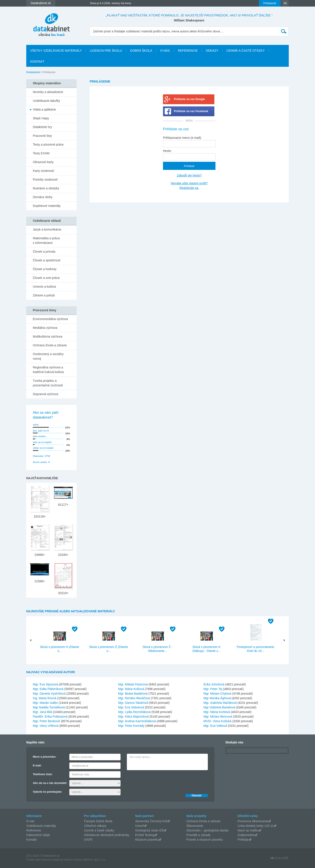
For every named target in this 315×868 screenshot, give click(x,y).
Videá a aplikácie (44, 109)
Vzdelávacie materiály (41, 826)
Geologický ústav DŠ (149, 830)
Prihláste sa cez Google (189, 99)
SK (285, 3)
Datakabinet (33, 72)
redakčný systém (62, 860)
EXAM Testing (145, 835)
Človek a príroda (44, 252)
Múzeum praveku (147, 840)
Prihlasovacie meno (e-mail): (182, 138)
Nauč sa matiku (248, 830)
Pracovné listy (42, 136)
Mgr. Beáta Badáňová (133, 694)
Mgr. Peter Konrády (131, 726)
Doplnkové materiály (47, 206)
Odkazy (212, 51)
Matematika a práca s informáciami (46, 240)
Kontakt (37, 62)
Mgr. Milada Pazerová (133, 684)
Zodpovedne (246, 835)
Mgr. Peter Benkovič (46, 721)
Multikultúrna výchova (48, 336)
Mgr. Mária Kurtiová (217, 712)
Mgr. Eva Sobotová (131, 707)
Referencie (188, 51)
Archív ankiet (40, 462)
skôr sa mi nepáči (42, 442)
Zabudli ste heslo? (189, 175)
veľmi (36, 425)
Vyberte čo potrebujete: (47, 792)
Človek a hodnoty (45, 269)
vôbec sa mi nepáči (43, 448)
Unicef (140, 826)
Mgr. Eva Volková (215, 726)
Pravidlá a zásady (199, 835)
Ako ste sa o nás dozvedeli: (50, 783)
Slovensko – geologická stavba (207, 830)
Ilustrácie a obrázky (46, 188)
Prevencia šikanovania (253, 821)
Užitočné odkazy (95, 826)
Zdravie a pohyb (44, 295)
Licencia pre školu (106, 51)
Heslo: (167, 151)
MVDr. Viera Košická (217, 721)
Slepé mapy (41, 118)
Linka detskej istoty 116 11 (256, 826)
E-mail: (37, 766)
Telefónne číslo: (43, 774)
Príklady (243, 840)
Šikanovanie (195, 826)
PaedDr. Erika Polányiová (50, 717)
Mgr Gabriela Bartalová (219, 707)
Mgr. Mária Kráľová (131, 689)
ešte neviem (39, 436)
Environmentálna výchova (50, 319)
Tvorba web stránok (38, 860)
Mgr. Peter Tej (213, 689)
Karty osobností (43, 171)
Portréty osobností (45, 180)
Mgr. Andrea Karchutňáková (137, 721)
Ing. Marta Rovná (45, 698)
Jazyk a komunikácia (47, 229)
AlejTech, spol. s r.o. (94, 860)
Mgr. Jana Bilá (43, 712)
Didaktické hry (42, 127)
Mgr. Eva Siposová (46, 684)
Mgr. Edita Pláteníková (48, 689)
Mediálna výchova (45, 328)
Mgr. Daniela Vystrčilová (49, 694)
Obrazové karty (43, 162)
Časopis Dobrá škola (98, 821)
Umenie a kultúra (44, 287)
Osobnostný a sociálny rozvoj (48, 356)
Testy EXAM (41, 153)
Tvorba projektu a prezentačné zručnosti (48, 383)
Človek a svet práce (46, 278)
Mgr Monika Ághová (217, 698)
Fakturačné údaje (38, 835)
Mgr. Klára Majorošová (133, 717)
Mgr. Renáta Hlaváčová (134, 698)
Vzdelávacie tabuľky (46, 101)
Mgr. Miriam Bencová (218, 717)
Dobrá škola (141, 51)
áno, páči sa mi (41, 431)
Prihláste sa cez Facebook (191, 111)
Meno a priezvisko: (45, 757)
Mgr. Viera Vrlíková (46, 726)
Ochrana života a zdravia (50, 345)
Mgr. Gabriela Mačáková (220, 703)
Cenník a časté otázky (246, 51)
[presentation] (160, 781)
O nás (165, 51)
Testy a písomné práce (48, 144)
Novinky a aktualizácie (48, 92)
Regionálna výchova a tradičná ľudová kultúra (48, 370)
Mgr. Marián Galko (45, 703)
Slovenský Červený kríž (151, 821)
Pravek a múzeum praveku (205, 840)
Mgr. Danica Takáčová (133, 703)
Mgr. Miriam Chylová (217, 694)
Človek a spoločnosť (47, 260)
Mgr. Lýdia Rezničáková (134, 712)
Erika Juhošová (214, 684)
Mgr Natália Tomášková (49, 707)
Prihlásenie (270, 3)
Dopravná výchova (45, 394)
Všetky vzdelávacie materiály (56, 51)
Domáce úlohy (43, 197)
